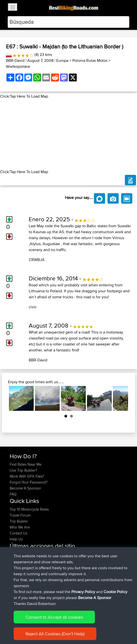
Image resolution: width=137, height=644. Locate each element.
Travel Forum (20, 515)
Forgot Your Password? (29, 482)
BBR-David (15, 60)
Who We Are (20, 527)
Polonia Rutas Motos (90, 60)
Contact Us (19, 533)
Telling (15, 584)
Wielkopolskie (18, 66)
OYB (49, 578)
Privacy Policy (76, 625)
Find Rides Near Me (26, 464)
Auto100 (46, 584)
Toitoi (14, 560)
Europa (62, 60)
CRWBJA (37, 260)
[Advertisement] (68, 134)
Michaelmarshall (23, 554)
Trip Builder (19, 521)
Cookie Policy (101, 625)
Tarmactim (18, 572)
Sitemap (56, 625)
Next (121, 398)
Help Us (16, 539)
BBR (58, 554)
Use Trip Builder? (23, 470)
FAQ (13, 494)
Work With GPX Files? (27, 476)
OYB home (54, 572)
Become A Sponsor (25, 488)
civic (33, 307)
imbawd (17, 566)
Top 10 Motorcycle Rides (29, 509)
